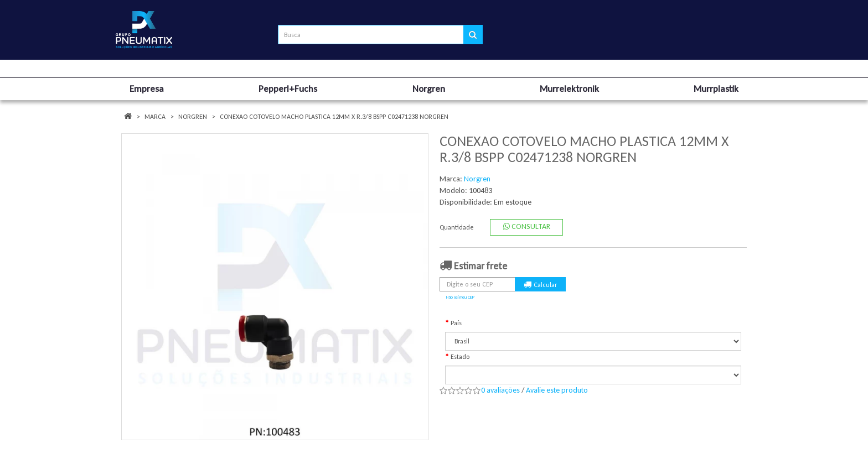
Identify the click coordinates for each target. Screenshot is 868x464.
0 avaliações (500, 390)
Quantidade (457, 227)
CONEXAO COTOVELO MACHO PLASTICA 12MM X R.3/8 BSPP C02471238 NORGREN (334, 117)
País (456, 323)
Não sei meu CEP (460, 297)
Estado (460, 357)
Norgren (193, 117)
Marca (155, 117)
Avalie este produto (557, 390)
